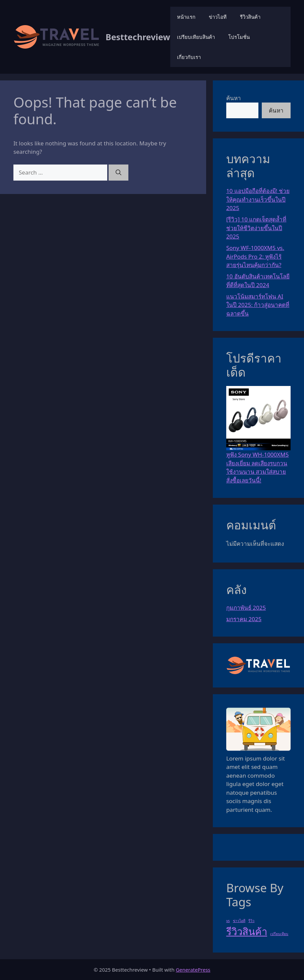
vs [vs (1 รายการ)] (228, 921)
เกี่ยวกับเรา (189, 57)
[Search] (118, 173)
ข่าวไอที (218, 17)
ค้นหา (234, 98)
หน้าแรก (186, 17)
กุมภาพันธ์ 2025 (246, 608)
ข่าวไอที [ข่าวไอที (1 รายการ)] (239, 921)
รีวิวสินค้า (250, 17)
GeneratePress (193, 970)
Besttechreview (138, 37)
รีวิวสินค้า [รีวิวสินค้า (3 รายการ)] (247, 931)
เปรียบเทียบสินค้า (196, 37)
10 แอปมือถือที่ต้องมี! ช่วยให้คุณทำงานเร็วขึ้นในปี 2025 (258, 199)
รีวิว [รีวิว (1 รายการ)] (251, 921)
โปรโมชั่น (239, 37)
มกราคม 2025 (244, 619)
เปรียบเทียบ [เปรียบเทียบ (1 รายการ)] (279, 934)
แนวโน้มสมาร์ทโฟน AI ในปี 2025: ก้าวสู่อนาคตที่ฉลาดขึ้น (258, 305)
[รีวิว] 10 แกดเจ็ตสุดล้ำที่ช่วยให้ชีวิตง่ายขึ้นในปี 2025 (256, 228)
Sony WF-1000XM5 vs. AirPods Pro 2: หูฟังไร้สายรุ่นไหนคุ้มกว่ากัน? (255, 256)
